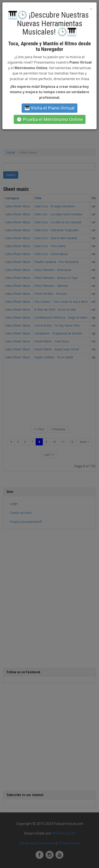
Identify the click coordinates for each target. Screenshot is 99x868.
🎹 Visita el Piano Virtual (49, 108)
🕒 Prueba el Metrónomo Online (50, 119)
